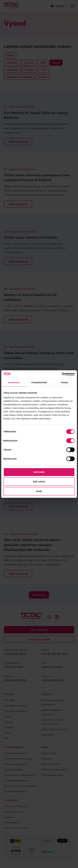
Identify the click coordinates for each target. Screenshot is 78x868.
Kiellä (39, 491)
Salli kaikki (39, 472)
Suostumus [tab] (14, 382)
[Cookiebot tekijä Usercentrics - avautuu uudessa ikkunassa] (62, 374)
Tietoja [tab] (64, 382)
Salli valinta (39, 482)
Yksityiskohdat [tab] (39, 382)
